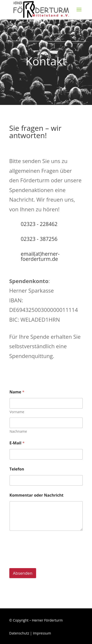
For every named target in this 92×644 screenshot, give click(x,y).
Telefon (17, 469)
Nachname (18, 431)
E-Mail (17, 443)
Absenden (23, 573)
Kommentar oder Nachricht (37, 495)
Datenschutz (19, 633)
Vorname (17, 412)
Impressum (42, 633)
